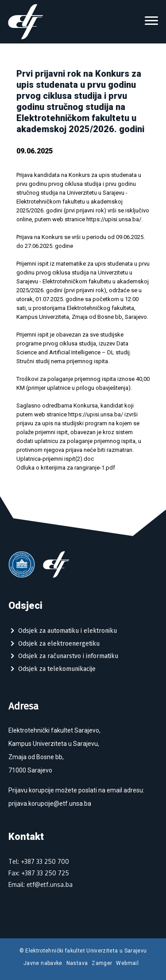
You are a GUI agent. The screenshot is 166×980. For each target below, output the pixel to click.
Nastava (77, 963)
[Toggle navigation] (151, 22)
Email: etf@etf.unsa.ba (41, 884)
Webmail (127, 963)
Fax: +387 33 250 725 (39, 873)
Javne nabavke (43, 963)
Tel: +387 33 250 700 (39, 861)
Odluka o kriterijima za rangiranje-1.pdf (66, 468)
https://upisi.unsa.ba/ (114, 219)
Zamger (102, 963)
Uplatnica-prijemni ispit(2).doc (55, 459)
